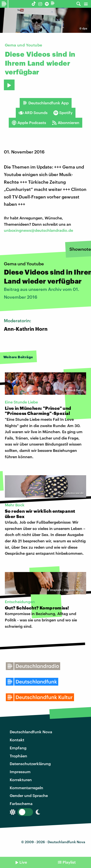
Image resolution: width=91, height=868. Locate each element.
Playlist (69, 862)
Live (23, 862)
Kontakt (17, 740)
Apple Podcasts (29, 123)
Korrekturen (21, 780)
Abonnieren (66, 123)
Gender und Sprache (29, 795)
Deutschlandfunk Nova (31, 732)
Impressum (20, 772)
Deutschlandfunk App (46, 103)
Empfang (18, 748)
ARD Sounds (33, 113)
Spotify (63, 113)
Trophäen (18, 756)
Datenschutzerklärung (30, 764)
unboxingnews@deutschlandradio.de (38, 230)
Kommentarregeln (26, 788)
